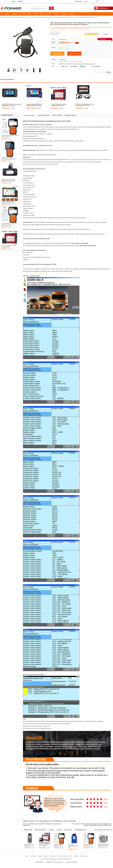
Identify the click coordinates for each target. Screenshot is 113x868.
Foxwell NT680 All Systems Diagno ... (59, 845)
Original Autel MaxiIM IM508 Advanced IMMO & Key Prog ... (35, 105)
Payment (40, 856)
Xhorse (42, 14)
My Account (78, 2)
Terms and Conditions (62, 856)
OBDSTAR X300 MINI (72, 862)
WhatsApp (75, 66)
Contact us (76, 856)
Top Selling (15, 14)
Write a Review (57, 115)
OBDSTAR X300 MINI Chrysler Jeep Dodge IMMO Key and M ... (11, 105)
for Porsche (35, 14)
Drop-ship (72, 14)
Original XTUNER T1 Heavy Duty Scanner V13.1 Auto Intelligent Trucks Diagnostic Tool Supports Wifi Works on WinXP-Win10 (93, 825)
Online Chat (65, 66)
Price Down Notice (55, 34)
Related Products (71, 115)
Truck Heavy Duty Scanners (18, 17)
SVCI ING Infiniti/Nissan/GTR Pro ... (73, 846)
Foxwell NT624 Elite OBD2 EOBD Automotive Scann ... (9, 180)
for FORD (56, 14)
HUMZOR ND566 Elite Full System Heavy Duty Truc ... (8, 202)
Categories (6, 14)
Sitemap (82, 856)
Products (7, 17)
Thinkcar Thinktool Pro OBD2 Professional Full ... (9, 246)
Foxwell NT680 (39, 862)
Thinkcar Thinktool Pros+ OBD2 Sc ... (44, 845)
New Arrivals (22, 14)
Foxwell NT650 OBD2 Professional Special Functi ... (9, 158)
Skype (84, 66)
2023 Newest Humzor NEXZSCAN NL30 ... (104, 845)
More (96, 830)
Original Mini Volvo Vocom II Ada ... (29, 845)
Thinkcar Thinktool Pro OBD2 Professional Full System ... (59, 105)
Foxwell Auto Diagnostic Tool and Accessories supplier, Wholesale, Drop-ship (15, 8)
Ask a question (97, 66)
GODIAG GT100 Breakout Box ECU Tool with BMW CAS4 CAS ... (85, 105)
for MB (29, 14)
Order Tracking (64, 14)
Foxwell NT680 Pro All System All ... (88, 845)
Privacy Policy (53, 856)
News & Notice (33, 856)
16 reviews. (106, 34)
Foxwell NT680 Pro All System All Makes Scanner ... (9, 224)
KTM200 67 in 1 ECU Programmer (54, 862)
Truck (47, 121)
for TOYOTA (49, 14)
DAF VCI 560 (51, 821)
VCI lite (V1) (37, 821)
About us (70, 856)
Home (2, 14)
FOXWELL (47, 859)
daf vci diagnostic (65, 821)
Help (86, 2)
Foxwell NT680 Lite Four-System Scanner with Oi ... (10, 136)
